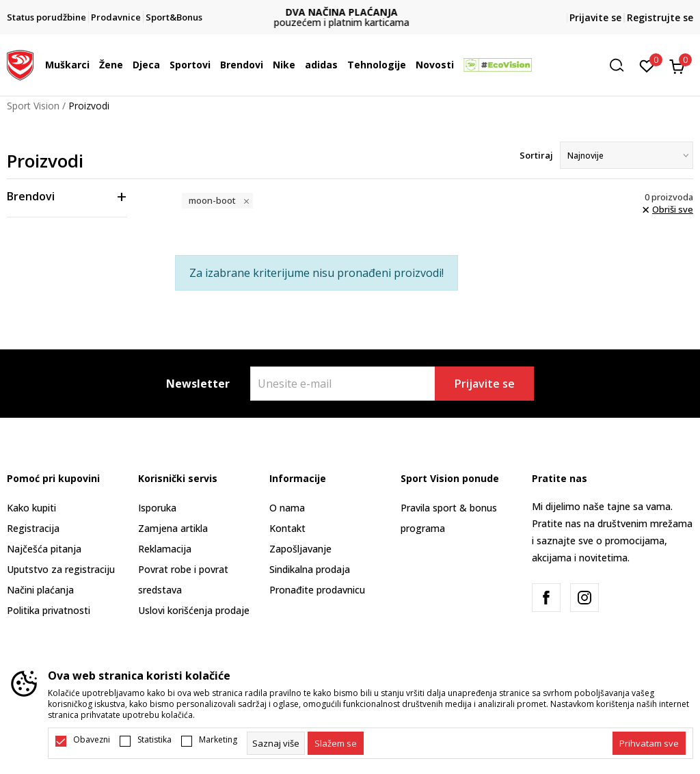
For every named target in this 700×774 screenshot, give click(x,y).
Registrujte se (660, 17)
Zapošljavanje (300, 549)
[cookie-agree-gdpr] (336, 743)
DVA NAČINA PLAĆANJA (350, 12)
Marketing (218, 740)
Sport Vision (33, 106)
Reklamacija (165, 549)
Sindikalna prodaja (310, 569)
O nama (287, 508)
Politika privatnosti (49, 610)
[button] (621, 65)
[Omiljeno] (647, 65)
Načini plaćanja (40, 590)
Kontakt (287, 528)
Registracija (33, 528)
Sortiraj (536, 155)
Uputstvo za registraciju (61, 569)
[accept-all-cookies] (649, 743)
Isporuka (157, 508)
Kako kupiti (31, 508)
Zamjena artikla (173, 528)
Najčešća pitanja (44, 549)
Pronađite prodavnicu (317, 590)
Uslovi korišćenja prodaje (194, 610)
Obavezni (92, 740)
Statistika (154, 740)
